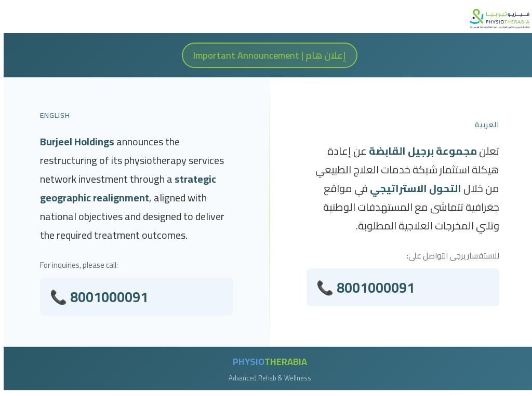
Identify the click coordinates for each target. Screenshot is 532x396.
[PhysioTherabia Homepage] (496, 19)
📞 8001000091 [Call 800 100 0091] (365, 288)
